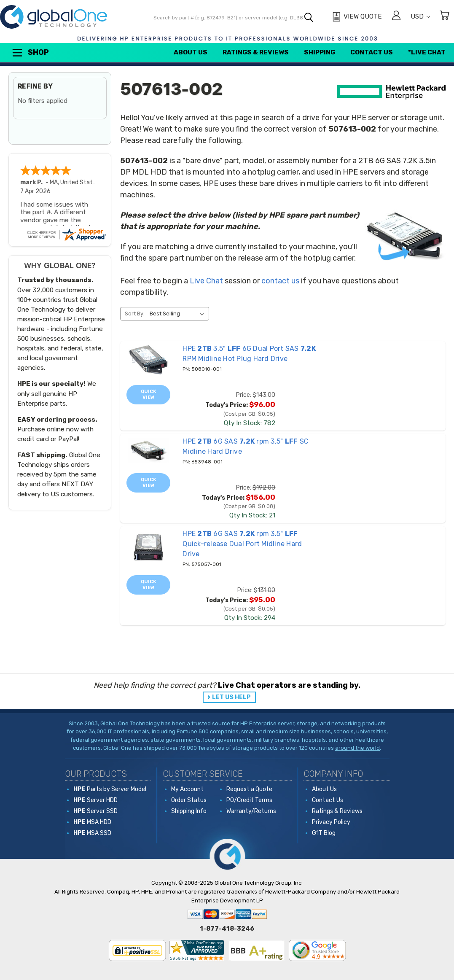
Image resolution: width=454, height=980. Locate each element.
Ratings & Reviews (256, 52)
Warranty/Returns (251, 811)
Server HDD (95, 800)
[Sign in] (396, 17)
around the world (357, 748)
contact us (280, 281)
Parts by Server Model (110, 789)
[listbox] (179, 314)
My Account (187, 789)
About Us (191, 52)
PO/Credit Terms (249, 800)
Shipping (320, 52)
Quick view (149, 394)
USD (420, 16)
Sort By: (135, 314)
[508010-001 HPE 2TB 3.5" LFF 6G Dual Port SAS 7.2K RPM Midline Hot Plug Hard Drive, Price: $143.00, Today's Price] (148, 360)
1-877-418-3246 (227, 929)
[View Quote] (356, 17)
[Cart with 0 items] (444, 17)
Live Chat (206, 281)
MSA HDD (92, 822)
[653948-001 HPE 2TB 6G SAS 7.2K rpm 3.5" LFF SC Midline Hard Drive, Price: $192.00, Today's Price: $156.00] (148, 450)
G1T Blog (324, 833)
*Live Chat (427, 52)
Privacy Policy (331, 822)
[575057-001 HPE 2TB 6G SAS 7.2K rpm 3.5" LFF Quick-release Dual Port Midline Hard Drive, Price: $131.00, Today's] (148, 548)
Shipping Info (189, 811)
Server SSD (95, 811)
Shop (30, 53)
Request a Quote (249, 789)
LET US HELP (231, 697)
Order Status (189, 800)
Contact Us (372, 52)
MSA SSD (92, 833)
